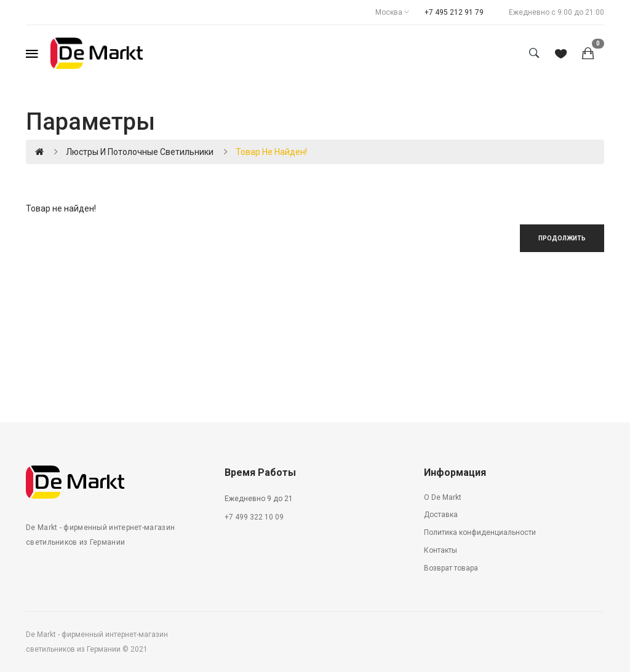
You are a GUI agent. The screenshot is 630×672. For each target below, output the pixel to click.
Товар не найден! (271, 152)
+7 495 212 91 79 (454, 12)
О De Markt (443, 497)
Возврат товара (451, 568)
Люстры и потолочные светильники (140, 152)
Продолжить (562, 238)
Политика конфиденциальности (480, 532)
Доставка (441, 515)
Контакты (441, 550)
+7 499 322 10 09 (254, 517)
